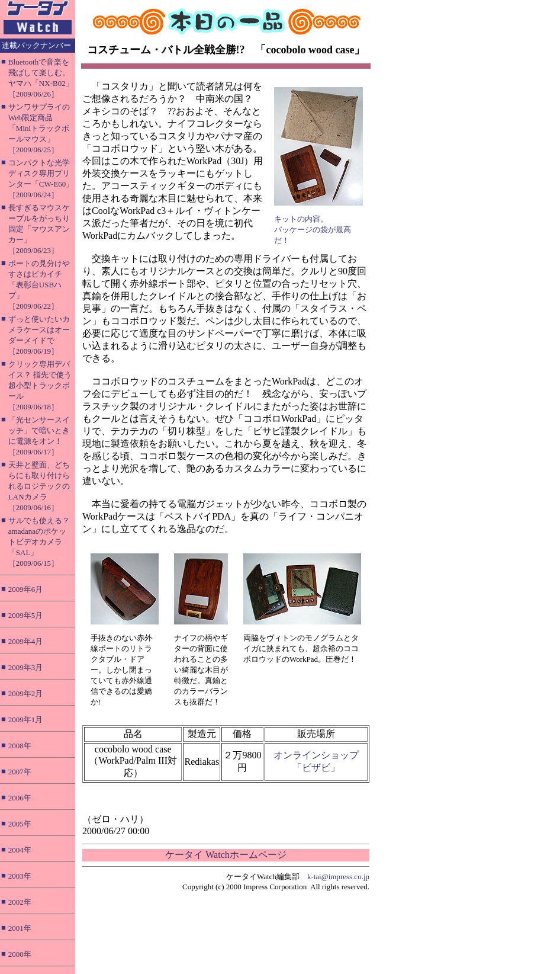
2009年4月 (26, 641)
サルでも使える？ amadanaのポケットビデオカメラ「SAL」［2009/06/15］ (39, 542)
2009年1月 (26, 720)
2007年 (20, 772)
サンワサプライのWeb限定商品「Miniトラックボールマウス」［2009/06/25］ (39, 128)
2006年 (20, 798)
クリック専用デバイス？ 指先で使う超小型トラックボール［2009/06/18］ (40, 385)
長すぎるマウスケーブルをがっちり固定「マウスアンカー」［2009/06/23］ (39, 229)
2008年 (20, 746)
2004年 (20, 850)
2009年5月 (26, 615)
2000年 (20, 954)
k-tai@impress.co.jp (338, 877)
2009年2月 (26, 693)
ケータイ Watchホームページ (226, 855)
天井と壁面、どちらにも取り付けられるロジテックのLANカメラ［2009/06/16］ (39, 486)
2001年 (20, 928)
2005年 (20, 824)
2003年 (20, 876)
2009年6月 (26, 589)
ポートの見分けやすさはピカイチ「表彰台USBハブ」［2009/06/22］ (39, 285)
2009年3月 (26, 667)
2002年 (20, 902)
